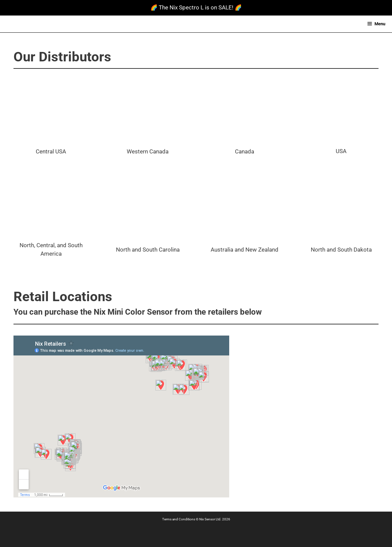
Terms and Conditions (179, 519)
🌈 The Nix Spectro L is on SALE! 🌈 (196, 7)
